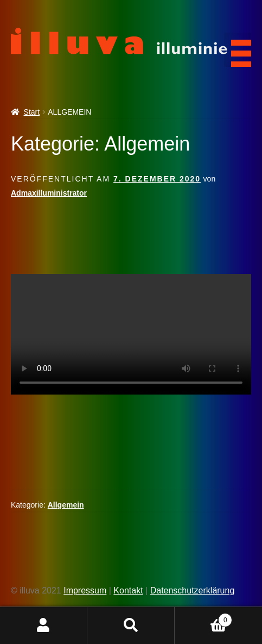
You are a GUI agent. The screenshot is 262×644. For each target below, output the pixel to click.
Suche (131, 626)
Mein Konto (44, 626)
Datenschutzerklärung (193, 590)
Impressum (85, 590)
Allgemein (66, 505)
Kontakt (128, 590)
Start (32, 112)
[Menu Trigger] (238, 50)
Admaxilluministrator (49, 193)
